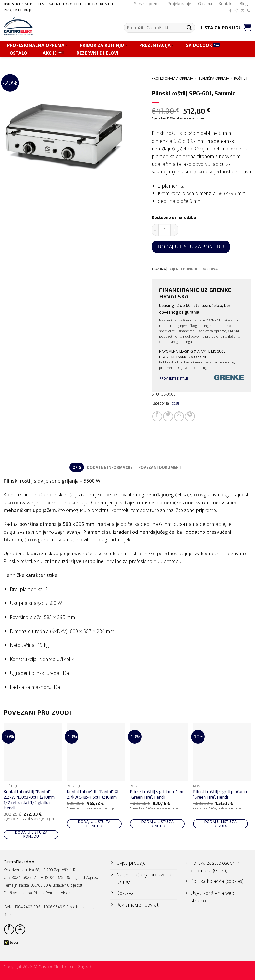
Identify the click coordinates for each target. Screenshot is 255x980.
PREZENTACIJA (156, 45)
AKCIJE (50, 53)
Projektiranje (179, 4)
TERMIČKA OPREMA (214, 78)
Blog (244, 4)
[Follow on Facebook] (231, 11)
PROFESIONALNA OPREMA (37, 45)
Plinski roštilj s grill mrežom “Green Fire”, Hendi (157, 794)
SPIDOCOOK (199, 45)
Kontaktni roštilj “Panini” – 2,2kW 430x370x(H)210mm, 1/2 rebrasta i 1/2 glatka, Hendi (30, 800)
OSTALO (20, 53)
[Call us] (248, 11)
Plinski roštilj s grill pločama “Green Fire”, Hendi (220, 794)
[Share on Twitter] (168, 416)
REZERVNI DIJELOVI (97, 53)
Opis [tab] (76, 467)
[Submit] (189, 28)
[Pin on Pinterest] (190, 416)
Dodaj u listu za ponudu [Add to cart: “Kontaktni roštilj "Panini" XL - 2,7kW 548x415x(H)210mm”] (94, 824)
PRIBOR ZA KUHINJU (103, 45)
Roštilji (241, 78)
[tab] (159, 269)
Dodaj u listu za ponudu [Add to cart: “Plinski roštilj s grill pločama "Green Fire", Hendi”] (221, 824)
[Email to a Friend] (179, 416)
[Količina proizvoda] (165, 230)
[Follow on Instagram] (237, 11)
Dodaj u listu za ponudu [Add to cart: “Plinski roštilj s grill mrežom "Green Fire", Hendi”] (157, 824)
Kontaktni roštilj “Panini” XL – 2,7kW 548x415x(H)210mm (95, 794)
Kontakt (226, 4)
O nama (205, 4)
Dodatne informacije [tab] (110, 467)
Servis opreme (147, 4)
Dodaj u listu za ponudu (191, 246)
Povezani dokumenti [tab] (161, 467)
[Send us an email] (242, 11)
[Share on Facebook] (157, 416)
